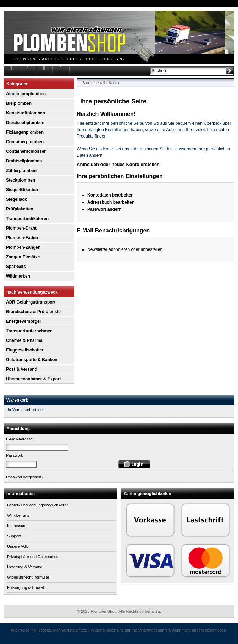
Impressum (17, 526)
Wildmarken (18, 276)
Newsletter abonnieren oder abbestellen (125, 249)
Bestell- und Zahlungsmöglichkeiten (38, 505)
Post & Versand (22, 369)
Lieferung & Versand (25, 567)
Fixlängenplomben (25, 132)
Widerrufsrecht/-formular (28, 577)
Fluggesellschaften (25, 350)
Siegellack (16, 199)
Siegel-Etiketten (22, 190)
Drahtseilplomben (24, 161)
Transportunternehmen (29, 331)
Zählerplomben (21, 171)
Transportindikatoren (27, 219)
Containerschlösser (26, 151)
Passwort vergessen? (25, 477)
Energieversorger (24, 321)
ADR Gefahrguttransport (31, 302)
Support (14, 536)
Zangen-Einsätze (23, 257)
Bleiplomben (19, 103)
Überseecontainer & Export (34, 379)
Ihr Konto (111, 83)
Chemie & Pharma (24, 340)
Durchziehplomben (25, 123)
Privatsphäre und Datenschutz (33, 557)
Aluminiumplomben (26, 94)
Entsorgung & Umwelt (26, 587)
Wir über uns (18, 515)
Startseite (90, 83)
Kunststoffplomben (26, 113)
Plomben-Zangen (23, 247)
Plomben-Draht (21, 228)
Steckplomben (21, 180)
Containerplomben (25, 142)
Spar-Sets (16, 267)
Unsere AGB (18, 546)
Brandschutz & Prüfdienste (33, 312)
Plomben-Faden (22, 238)
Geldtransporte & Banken (32, 360)
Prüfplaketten (20, 209)
